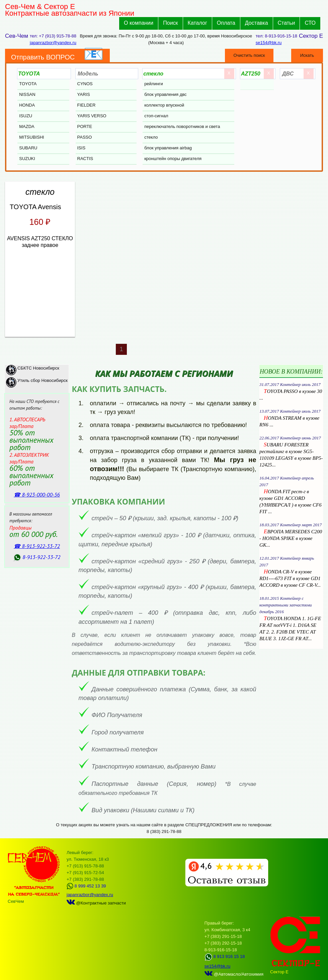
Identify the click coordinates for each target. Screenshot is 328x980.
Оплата (226, 23)
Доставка (257, 23)
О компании (139, 23)
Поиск (170, 23)
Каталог (197, 23)
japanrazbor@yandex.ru (53, 43)
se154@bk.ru (269, 43)
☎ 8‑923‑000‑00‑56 (37, 495)
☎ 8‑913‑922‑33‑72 (37, 546)
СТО (310, 23)
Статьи (286, 23)
